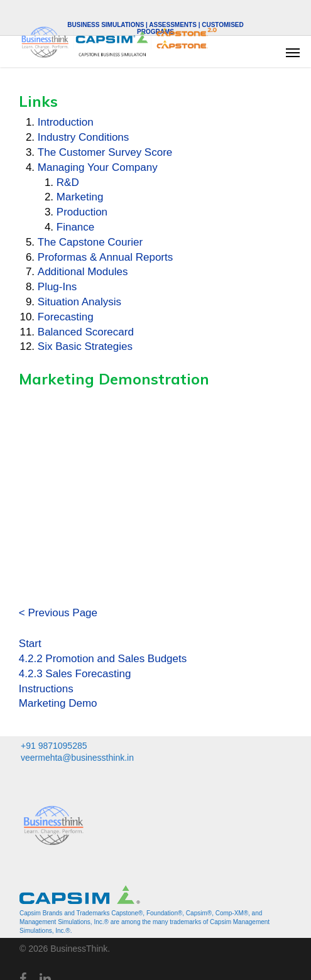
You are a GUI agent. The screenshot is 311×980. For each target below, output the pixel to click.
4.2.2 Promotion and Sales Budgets (103, 659)
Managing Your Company (98, 167)
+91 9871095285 (54, 746)
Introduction (66, 122)
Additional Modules (83, 272)
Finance (75, 227)
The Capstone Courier (90, 242)
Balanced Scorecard (86, 332)
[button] (293, 52)
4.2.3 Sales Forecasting (75, 674)
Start (30, 644)
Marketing (80, 197)
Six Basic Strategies (85, 346)
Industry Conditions (84, 137)
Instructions (46, 689)
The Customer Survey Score (105, 152)
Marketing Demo (58, 703)
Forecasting (66, 317)
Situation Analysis (79, 302)
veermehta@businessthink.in (77, 758)
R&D (68, 182)
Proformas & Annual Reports (105, 257)
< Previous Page (58, 613)
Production (82, 212)
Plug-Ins (57, 287)
